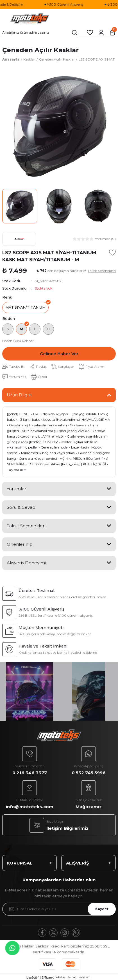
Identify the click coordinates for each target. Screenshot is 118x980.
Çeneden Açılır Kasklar (40, 50)
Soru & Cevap (21, 507)
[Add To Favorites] (112, 253)
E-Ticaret (48, 978)
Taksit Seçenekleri (26, 526)
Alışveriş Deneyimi (26, 563)
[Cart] (112, 33)
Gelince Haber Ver (59, 354)
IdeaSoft (32, 977)
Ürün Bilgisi (19, 395)
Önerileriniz (19, 544)
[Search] (40, 33)
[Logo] (30, 19)
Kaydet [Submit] (102, 909)
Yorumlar (16, 489)
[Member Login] (101, 33)
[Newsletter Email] (59, 909)
